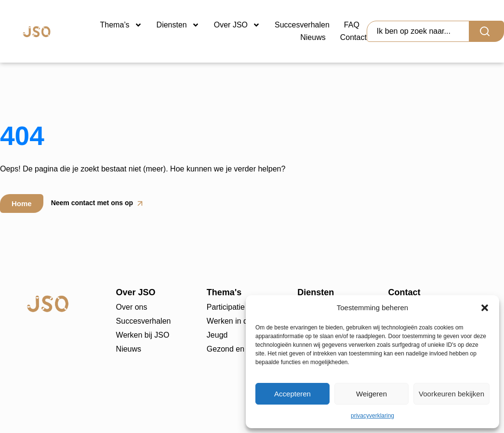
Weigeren (371, 394)
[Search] (487, 31)
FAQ (352, 25)
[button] (485, 308)
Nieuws (313, 37)
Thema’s (121, 25)
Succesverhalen (302, 25)
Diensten (178, 25)
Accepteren (292, 394)
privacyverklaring (372, 416)
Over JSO (237, 25)
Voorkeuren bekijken (451, 394)
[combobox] (418, 31)
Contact (353, 37)
